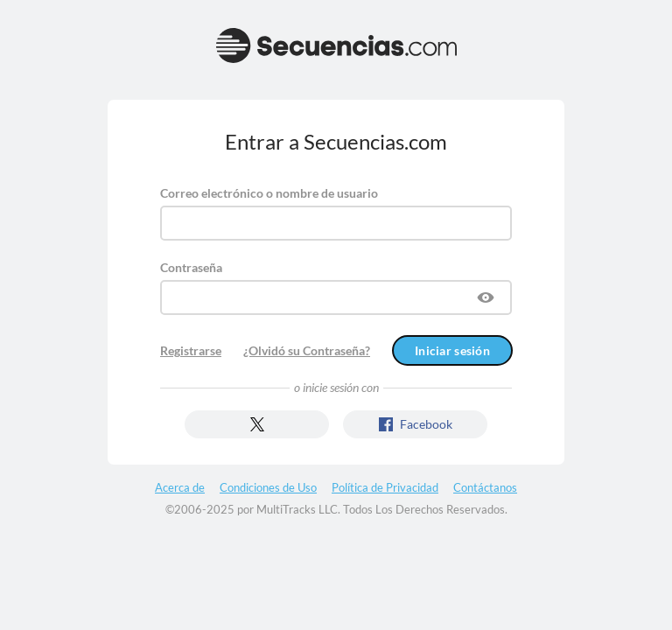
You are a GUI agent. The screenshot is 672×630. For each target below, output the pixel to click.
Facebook (416, 424)
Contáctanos (485, 487)
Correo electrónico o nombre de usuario (269, 193)
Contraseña (191, 267)
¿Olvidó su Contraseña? (307, 350)
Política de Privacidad (385, 487)
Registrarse (191, 350)
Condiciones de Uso (268, 487)
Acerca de (180, 487)
